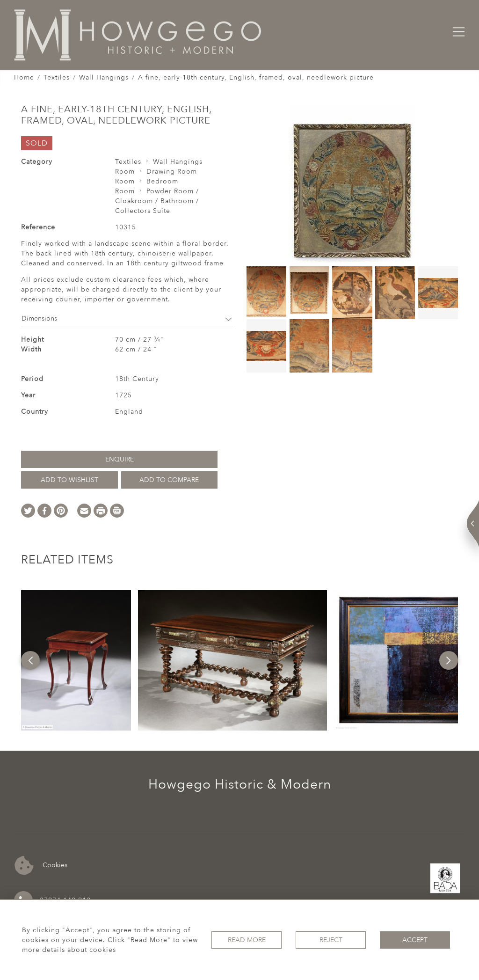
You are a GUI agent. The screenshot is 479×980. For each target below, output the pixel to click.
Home (24, 77)
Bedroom (162, 181)
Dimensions (127, 318)
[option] (76, 660)
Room (125, 172)
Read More (247, 940)
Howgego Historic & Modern (240, 784)
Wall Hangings (104, 77)
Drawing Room (172, 172)
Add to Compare (169, 480)
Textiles (57, 77)
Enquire (120, 459)
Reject (331, 940)
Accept (415, 940)
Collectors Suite (143, 211)
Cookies (41, 866)
